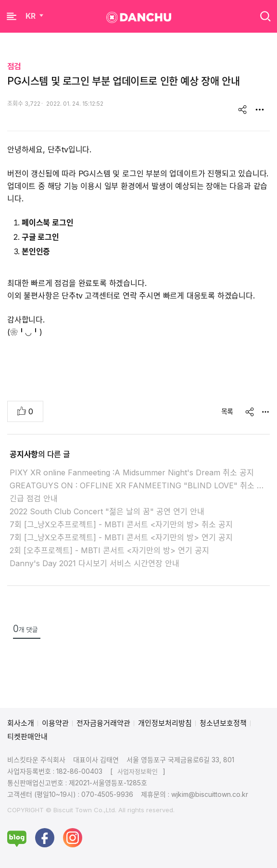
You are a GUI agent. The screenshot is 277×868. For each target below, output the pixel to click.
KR (35, 16)
